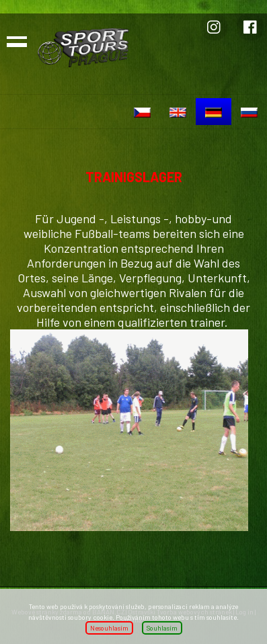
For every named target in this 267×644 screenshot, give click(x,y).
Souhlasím (162, 628)
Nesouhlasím (109, 628)
